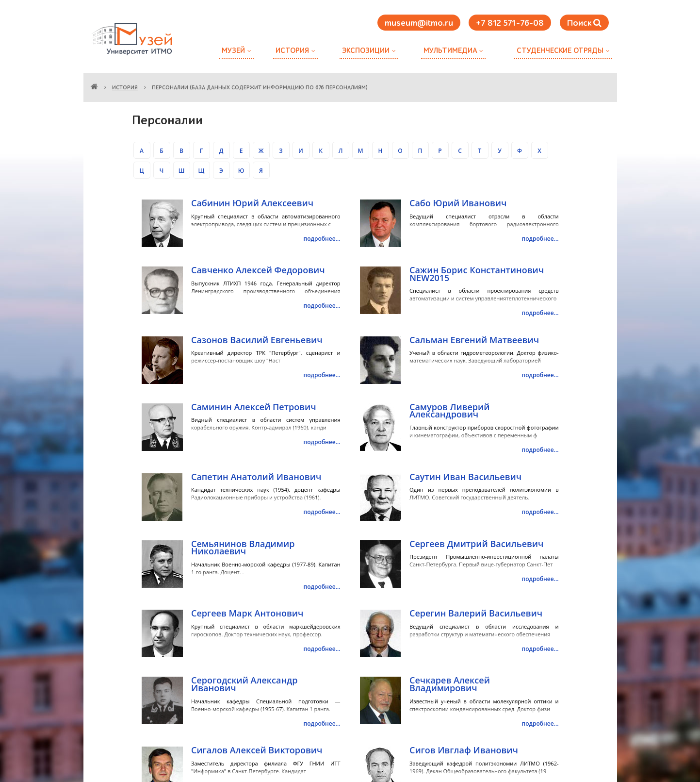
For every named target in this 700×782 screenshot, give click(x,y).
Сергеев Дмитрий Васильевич (476, 544)
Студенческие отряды (560, 51)
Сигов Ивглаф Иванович (464, 750)
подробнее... (322, 239)
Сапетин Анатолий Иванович (256, 477)
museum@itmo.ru (419, 23)
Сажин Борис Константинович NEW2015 (477, 274)
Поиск (584, 23)
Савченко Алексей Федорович (258, 270)
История (292, 51)
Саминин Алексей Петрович (254, 407)
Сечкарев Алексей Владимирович (450, 684)
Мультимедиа (450, 51)
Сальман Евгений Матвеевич (474, 340)
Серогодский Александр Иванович (244, 684)
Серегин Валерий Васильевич (476, 613)
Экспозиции (366, 51)
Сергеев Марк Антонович (247, 613)
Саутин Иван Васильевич (465, 477)
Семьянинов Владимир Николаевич (243, 548)
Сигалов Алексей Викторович (257, 750)
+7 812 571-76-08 (510, 23)
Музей (233, 51)
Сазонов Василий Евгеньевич (257, 340)
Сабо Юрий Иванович (458, 203)
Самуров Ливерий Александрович (449, 411)
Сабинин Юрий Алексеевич (252, 203)
